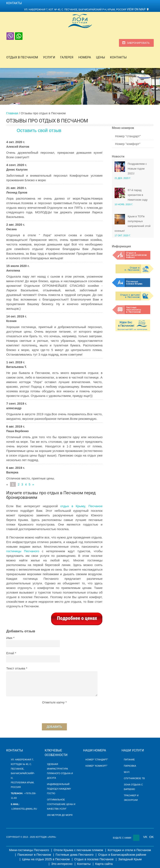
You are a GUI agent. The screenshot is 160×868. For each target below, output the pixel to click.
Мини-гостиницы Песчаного (29, 850)
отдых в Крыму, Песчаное (81, 506)
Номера (85, 57)
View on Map (136, 9)
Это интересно (62, 864)
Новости (118, 156)
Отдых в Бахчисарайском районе (122, 855)
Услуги (49, 57)
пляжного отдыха (59, 773)
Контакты (14, 3)
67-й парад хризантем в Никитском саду (138, 195)
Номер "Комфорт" (96, 766)
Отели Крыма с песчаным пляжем (78, 850)
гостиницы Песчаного (23, 551)
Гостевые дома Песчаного (75, 855)
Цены (101, 57)
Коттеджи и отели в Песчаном (129, 850)
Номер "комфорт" (128, 144)
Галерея (67, 57)
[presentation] (54, 713)
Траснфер (130, 795)
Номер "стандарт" (128, 136)
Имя (9, 638)
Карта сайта (104, 864)
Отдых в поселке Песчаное (94, 859)
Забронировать (138, 43)
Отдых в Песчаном (22, 57)
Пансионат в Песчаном (34, 855)
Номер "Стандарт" (97, 760)
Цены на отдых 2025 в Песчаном (46, 859)
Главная (12, 113)
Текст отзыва (16, 668)
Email (10, 653)
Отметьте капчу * (54, 702)
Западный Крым (130, 859)
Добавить (54, 727)
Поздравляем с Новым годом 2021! (137, 169)
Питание (129, 760)
